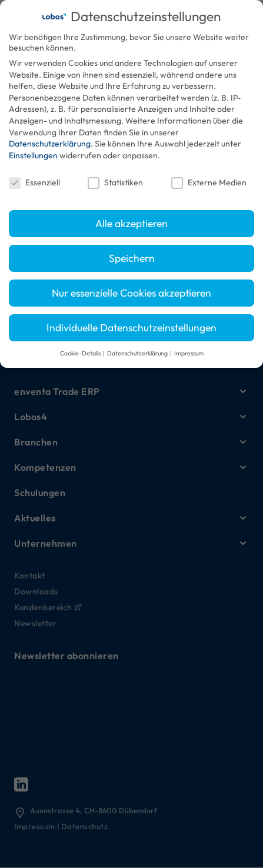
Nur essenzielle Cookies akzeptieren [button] (131, 293)
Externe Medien (209, 182)
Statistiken (115, 182)
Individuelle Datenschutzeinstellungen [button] (131, 327)
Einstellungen (33, 155)
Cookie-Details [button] (81, 353)
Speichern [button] (132, 258)
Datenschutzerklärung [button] (138, 353)
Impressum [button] (189, 353)
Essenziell (34, 182)
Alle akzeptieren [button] (131, 223)
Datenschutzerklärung (50, 144)
